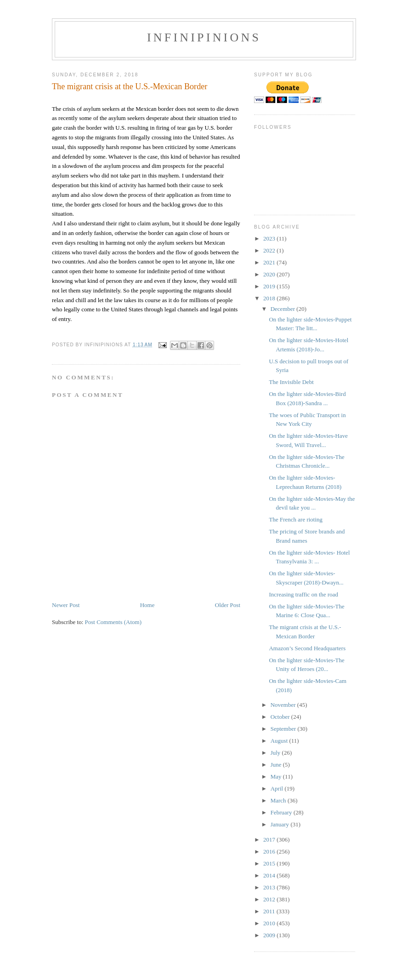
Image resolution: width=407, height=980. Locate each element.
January (281, 824)
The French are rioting (296, 519)
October (281, 717)
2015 (270, 863)
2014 (270, 875)
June (277, 765)
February (282, 812)
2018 (270, 298)
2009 (270, 935)
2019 (270, 286)
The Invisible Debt (291, 382)
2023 (270, 238)
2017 (270, 840)
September (284, 729)
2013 (270, 887)
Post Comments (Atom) (113, 622)
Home (147, 605)
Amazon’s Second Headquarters (307, 648)
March (279, 800)
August (280, 741)
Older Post (228, 605)
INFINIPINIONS (204, 37)
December (284, 309)
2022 (270, 250)
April (278, 788)
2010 (270, 923)
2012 (270, 899)
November (284, 705)
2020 (270, 274)
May (277, 777)
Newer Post (66, 605)
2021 (270, 262)
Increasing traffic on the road (303, 594)
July (276, 753)
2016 (270, 851)
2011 (270, 911)
